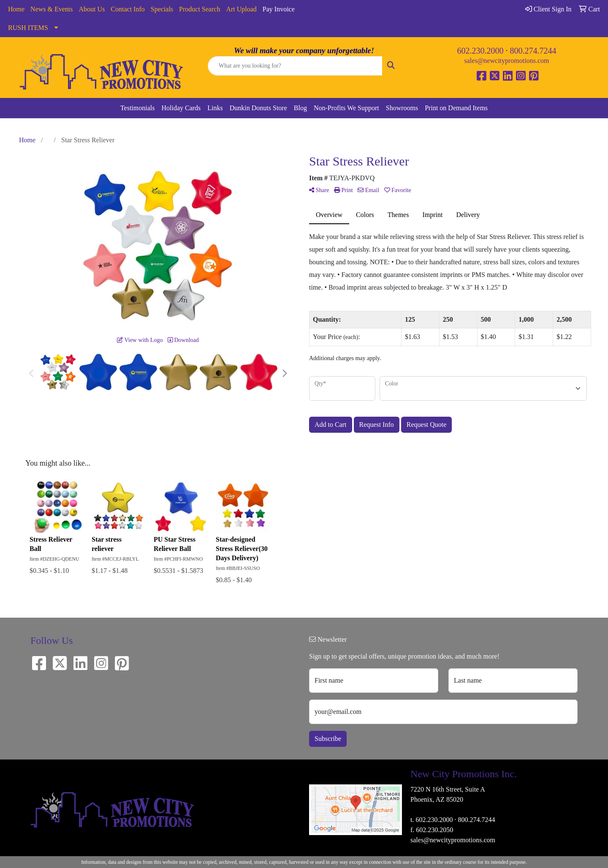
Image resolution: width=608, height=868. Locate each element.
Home (16, 9)
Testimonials (138, 108)
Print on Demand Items (456, 108)
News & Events (52, 9)
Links (215, 108)
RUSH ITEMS (28, 28)
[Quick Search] (295, 66)
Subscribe (328, 739)
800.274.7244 (533, 51)
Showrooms (402, 108)
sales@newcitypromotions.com (507, 61)
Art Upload (241, 9)
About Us (92, 9)
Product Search (199, 9)
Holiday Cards (181, 108)
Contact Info (128, 9)
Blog (300, 108)
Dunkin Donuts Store (258, 108)
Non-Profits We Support (346, 108)
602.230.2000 (480, 51)
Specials (162, 9)
